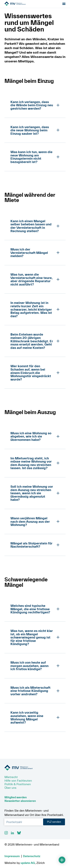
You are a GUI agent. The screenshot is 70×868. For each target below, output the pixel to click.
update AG (28, 863)
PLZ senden (54, 822)
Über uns (10, 788)
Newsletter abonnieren (20, 801)
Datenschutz (32, 856)
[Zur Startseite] (25, 4)
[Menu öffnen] (64, 4)
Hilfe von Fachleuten (18, 781)
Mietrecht (11, 777)
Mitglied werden (16, 797)
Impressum (12, 856)
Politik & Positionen (18, 784)
